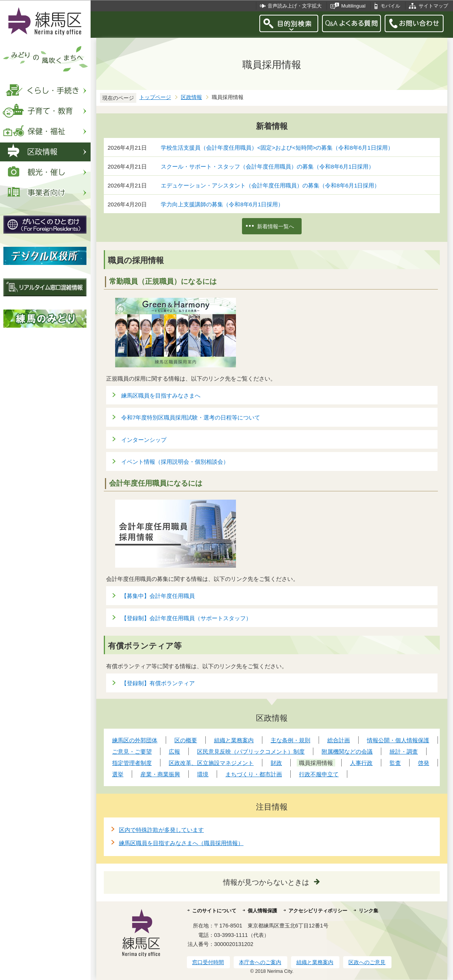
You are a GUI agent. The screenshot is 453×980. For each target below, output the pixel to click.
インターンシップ (144, 440)
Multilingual (353, 6)
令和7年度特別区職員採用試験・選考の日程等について (191, 417)
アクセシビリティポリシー (318, 911)
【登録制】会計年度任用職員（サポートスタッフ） (186, 618)
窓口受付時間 (208, 962)
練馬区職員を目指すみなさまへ (161, 396)
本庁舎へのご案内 (260, 962)
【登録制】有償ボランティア (158, 683)
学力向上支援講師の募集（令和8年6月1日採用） (222, 204)
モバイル (390, 6)
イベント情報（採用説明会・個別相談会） (175, 462)
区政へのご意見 (367, 962)
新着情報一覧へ (276, 226)
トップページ (155, 97)
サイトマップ (433, 6)
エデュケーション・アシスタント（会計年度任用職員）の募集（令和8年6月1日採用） (270, 185)
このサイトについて (214, 911)
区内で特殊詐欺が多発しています (161, 830)
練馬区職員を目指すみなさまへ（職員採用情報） (181, 843)
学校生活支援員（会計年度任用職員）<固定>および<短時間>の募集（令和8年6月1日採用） (277, 148)
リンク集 (368, 911)
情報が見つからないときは (266, 882)
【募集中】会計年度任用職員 (158, 596)
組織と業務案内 (315, 962)
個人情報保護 (262, 911)
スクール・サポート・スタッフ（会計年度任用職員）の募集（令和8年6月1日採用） (267, 166)
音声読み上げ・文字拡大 (295, 6)
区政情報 (191, 97)
